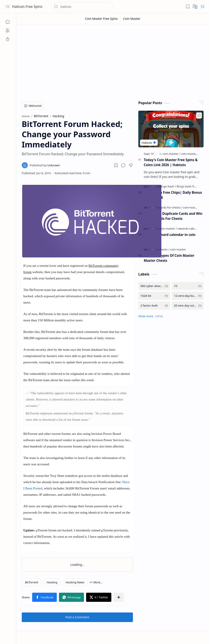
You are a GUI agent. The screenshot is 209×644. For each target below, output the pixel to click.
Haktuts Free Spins (27, 7)
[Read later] (116, 165)
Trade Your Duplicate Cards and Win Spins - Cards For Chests (173, 216)
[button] (8, 7)
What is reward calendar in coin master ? (170, 237)
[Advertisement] (113, 61)
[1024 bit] (154, 296)
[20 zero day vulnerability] (188, 306)
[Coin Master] (132, 19)
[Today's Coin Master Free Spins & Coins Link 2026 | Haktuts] (171, 129)
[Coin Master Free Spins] (101, 19)
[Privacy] (8, 39)
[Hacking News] (75, 582)
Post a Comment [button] (77, 617)
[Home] (8, 22)
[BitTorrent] (32, 582)
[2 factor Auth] (154, 306)
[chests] (164, 249)
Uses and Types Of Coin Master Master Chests (169, 258)
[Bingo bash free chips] (191, 186)
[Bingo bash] (168, 186)
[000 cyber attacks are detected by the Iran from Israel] (154, 286)
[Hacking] (52, 582)
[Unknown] (45, 165)
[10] (188, 286)
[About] (8, 30)
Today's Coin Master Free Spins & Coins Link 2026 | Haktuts (171, 162)
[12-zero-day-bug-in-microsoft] (188, 296)
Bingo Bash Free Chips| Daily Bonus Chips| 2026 (173, 195)
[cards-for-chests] (171, 207)
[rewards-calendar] (189, 229)
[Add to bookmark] (199, 115)
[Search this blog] (82, 7)
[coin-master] (171, 154)
